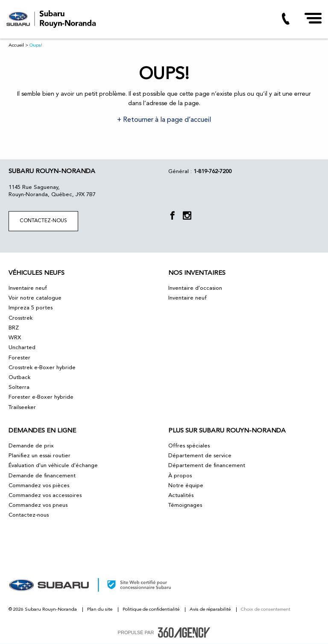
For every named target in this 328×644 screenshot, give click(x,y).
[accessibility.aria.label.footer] (184, 632)
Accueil (16, 46)
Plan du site (100, 610)
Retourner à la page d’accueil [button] (166, 120)
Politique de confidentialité (152, 610)
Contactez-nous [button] (43, 221)
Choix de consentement (266, 610)
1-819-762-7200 (212, 172)
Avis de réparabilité (211, 610)
